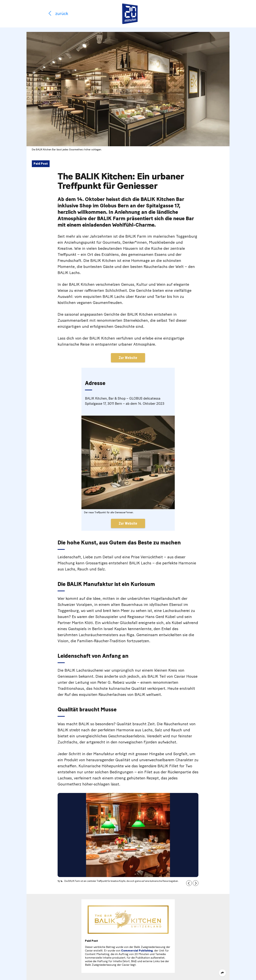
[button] (189, 883)
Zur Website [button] (128, 358)
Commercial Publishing (137, 951)
